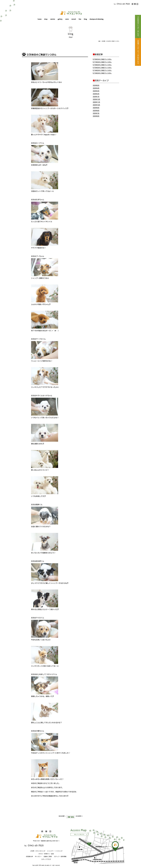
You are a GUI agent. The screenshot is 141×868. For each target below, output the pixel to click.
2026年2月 (96, 94)
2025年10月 (96, 105)
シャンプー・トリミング (55, 851)
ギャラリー (38, 857)
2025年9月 (96, 108)
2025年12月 (96, 99)
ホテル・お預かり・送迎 (46, 854)
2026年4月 (96, 88)
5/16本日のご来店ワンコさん (102, 65)
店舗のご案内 (48, 857)
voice (67, 19)
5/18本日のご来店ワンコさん (102, 59)
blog (85, 19)
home (40, 19)
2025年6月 (96, 116)
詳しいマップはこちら (79, 834)
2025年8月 (96, 111)
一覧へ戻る (70, 817)
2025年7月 (96, 113)
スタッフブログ (46, 859)
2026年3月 (96, 91)
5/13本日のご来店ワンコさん (102, 73)
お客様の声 (29, 857)
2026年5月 (96, 85)
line (80, 19)
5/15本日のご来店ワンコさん (102, 68)
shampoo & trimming (96, 19)
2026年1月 (96, 97)
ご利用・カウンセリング (38, 851)
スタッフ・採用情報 (60, 857)
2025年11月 (96, 102)
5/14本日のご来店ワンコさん (102, 70)
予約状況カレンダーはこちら (138, 26)
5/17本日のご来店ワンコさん (102, 62)
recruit (74, 19)
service (53, 19)
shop (46, 19)
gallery (60, 19)
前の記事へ (62, 816)
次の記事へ (79, 816)
